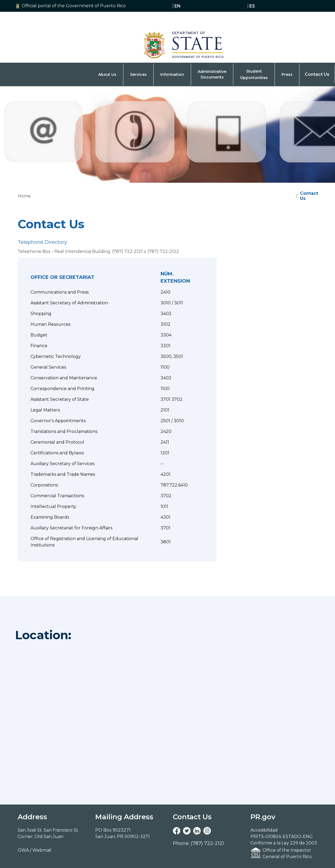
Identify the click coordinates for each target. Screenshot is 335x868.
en (178, 6)
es (252, 6)
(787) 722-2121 (127, 251)
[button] (78, 6)
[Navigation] (170, 37)
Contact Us (317, 74)
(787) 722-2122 (163, 251)
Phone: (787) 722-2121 (198, 843)
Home (24, 196)
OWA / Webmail (35, 850)
